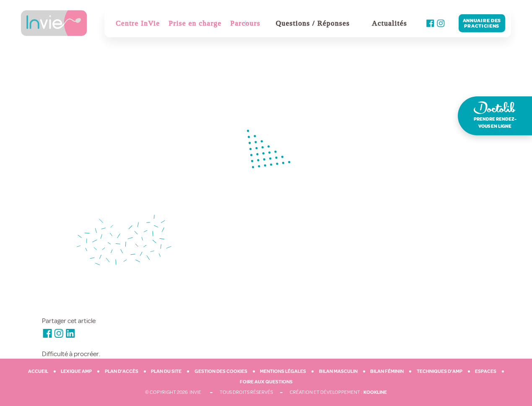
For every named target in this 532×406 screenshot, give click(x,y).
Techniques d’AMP (440, 372)
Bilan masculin (338, 372)
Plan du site (166, 372)
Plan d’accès (122, 372)
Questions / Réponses (313, 23)
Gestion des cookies (221, 372)
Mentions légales (283, 372)
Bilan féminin (387, 372)
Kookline (375, 393)
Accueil (38, 372)
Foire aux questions (266, 382)
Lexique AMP (76, 372)
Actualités (389, 23)
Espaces (486, 372)
